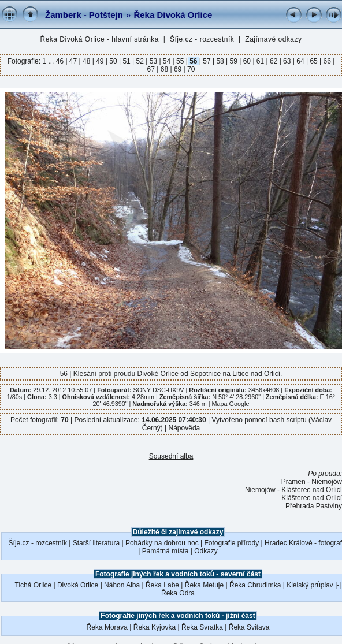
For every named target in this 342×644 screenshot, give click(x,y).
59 (233, 61)
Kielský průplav (310, 585)
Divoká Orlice (78, 585)
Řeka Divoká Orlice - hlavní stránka (99, 39)
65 (314, 61)
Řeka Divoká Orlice (173, 15)
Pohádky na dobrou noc (162, 543)
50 (113, 61)
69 (178, 69)
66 (327, 61)
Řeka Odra (178, 593)
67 (152, 69)
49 (100, 61)
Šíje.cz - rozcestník (202, 39)
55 (180, 61)
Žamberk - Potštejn (84, 15)
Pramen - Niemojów (312, 482)
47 (73, 61)
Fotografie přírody (231, 543)
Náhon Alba (122, 585)
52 (140, 61)
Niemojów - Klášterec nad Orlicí (293, 490)
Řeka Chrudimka (255, 585)
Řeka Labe (162, 585)
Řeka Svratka (202, 627)
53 (153, 61)
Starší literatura (96, 543)
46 (61, 61)
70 (190, 69)
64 (300, 61)
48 (87, 61)
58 (220, 61)
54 (167, 61)
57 (207, 61)
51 (127, 61)
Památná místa (166, 551)
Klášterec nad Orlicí (312, 498)
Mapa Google (231, 404)
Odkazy (206, 551)
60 (247, 61)
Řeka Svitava (249, 627)
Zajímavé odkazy (273, 39)
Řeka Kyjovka (155, 627)
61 (261, 61)
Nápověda (185, 428)
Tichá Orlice (34, 585)
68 (164, 69)
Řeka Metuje (204, 585)
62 (274, 61)
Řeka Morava (107, 627)
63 (287, 61)
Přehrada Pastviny (314, 506)
